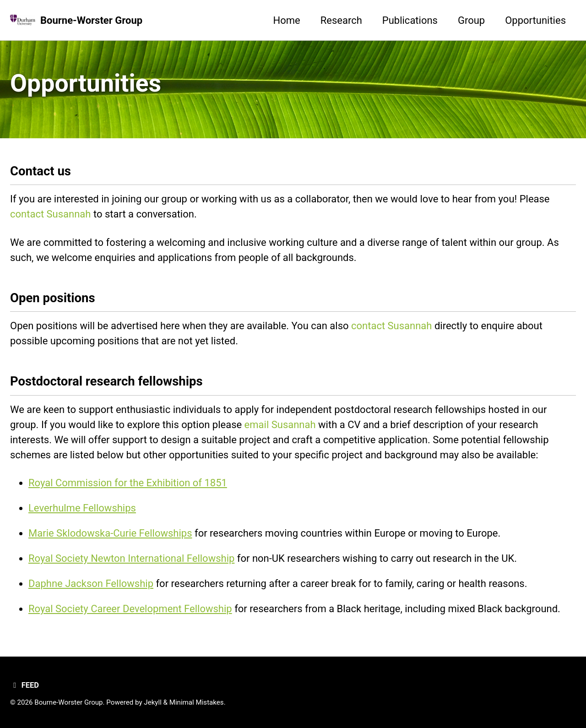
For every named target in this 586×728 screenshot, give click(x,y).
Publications (410, 20)
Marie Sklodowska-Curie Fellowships (110, 533)
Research (341, 20)
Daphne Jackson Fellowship (91, 584)
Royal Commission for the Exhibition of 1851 (128, 483)
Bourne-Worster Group (91, 20)
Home (287, 20)
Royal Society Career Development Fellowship (130, 609)
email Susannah (280, 425)
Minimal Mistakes (197, 702)
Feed (24, 685)
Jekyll (153, 702)
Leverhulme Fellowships (82, 508)
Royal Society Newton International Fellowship (131, 558)
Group (471, 20)
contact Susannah (50, 214)
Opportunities (535, 20)
